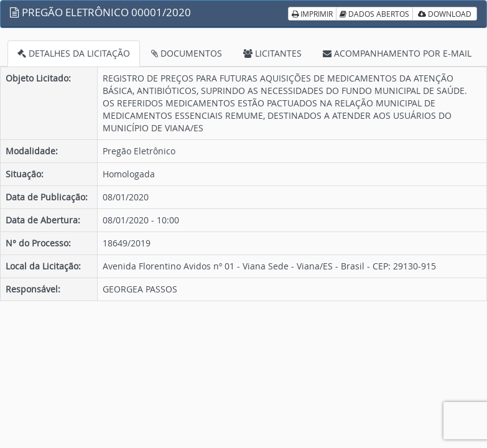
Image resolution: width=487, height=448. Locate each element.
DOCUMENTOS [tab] (187, 53)
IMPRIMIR (312, 14)
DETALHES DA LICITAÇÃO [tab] (74, 53)
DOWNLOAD (445, 14)
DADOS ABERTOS (374, 14)
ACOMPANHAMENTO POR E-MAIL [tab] (397, 53)
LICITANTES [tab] (272, 53)
